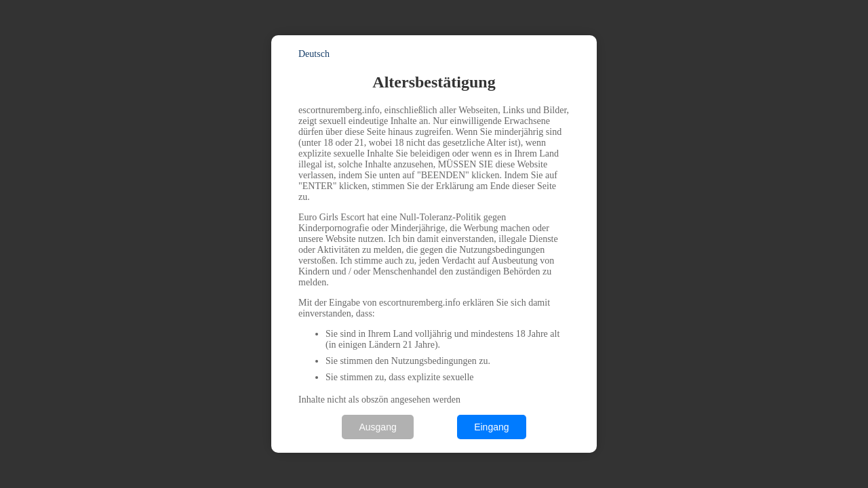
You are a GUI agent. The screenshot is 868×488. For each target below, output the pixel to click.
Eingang (491, 427)
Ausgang (377, 427)
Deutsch (314, 54)
